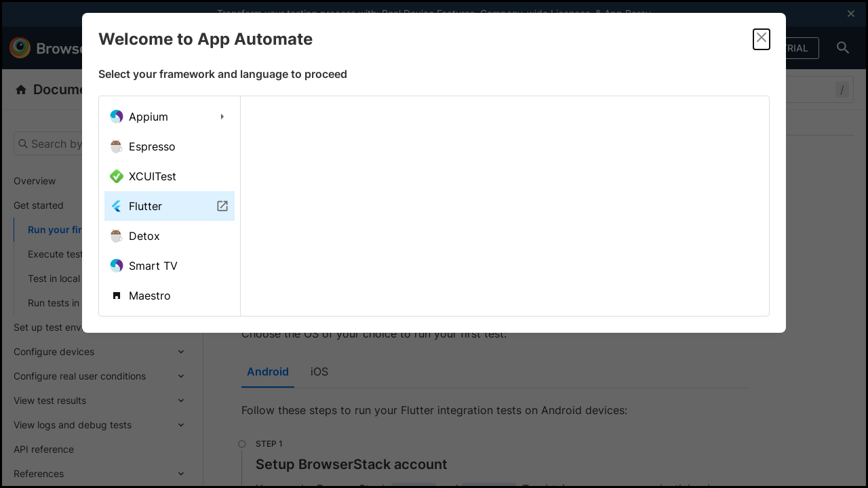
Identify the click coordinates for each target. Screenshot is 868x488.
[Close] (762, 39)
